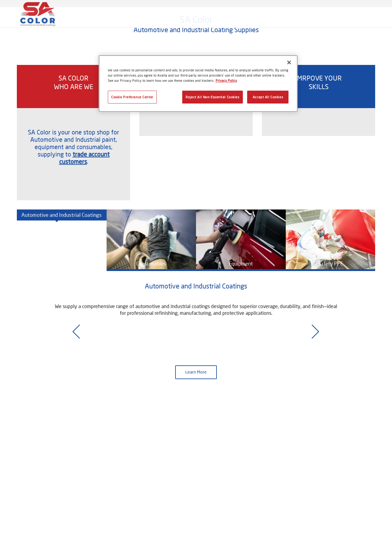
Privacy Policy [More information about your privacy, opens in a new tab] (226, 80)
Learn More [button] (196, 488)
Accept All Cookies (268, 97)
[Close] (289, 62)
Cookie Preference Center (132, 97)
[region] (198, 84)
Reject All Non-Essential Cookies (212, 97)
